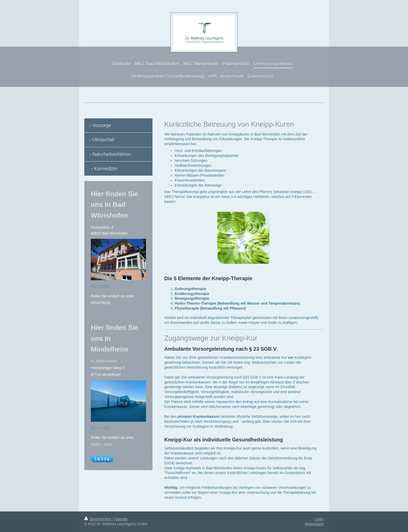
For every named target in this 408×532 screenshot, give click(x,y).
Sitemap (121, 519)
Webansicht (314, 524)
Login (319, 519)
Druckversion (98, 519)
